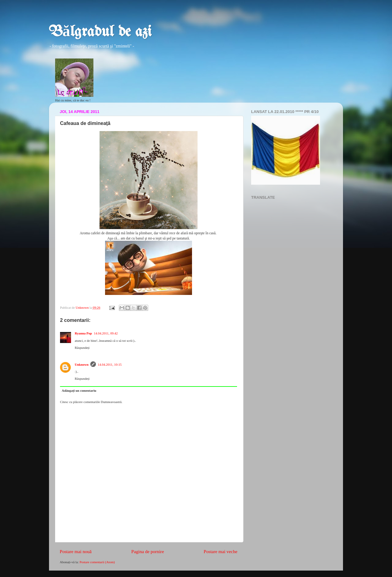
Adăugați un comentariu (79, 390)
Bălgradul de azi (100, 32)
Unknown (82, 364)
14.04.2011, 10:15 (110, 364)
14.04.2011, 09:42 (106, 333)
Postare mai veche (221, 552)
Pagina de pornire (148, 552)
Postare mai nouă (76, 552)
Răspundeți (82, 348)
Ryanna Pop (83, 333)
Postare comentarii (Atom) (97, 562)
